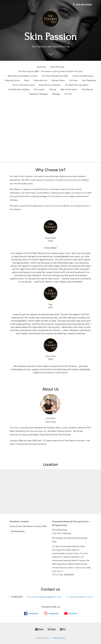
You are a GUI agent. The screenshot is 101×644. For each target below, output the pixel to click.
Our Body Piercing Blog (19, 89)
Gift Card (73, 80)
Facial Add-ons (40, 80)
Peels (27, 80)
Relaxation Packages (38, 94)
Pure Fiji (68, 94)
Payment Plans (58, 80)
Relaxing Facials (12, 80)
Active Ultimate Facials (83, 76)
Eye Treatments (89, 80)
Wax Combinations (69, 89)
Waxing (53, 89)
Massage (56, 94)
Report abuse (59, 638)
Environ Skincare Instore (24, 85)
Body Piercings (57, 67)
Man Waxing (87, 89)
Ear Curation (39, 89)
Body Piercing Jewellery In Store (23, 76)
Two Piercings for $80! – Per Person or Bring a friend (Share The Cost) (51, 71)
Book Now (42, 67)
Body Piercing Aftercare (50, 85)
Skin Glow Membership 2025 (55, 76)
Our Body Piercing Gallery (77, 85)
